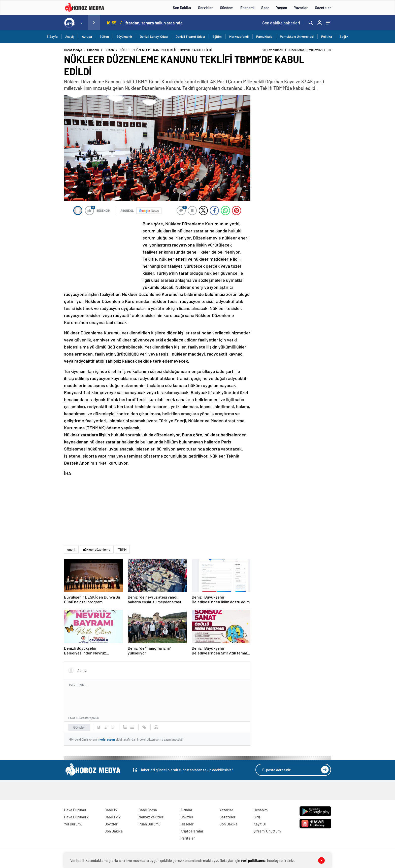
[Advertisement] (44, 145)
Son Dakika (182, 8)
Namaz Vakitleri (151, 817)
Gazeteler (323, 8)
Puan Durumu (150, 824)
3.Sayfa (52, 37)
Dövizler (111, 824)
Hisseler (187, 824)
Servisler (205, 8)
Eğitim (217, 37)
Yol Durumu (73, 824)
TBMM (122, 549)
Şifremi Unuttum (267, 831)
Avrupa (87, 37)
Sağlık (344, 37)
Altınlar (186, 810)
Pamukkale (264, 37)
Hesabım (260, 810)
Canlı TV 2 (113, 817)
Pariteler (188, 838)
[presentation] (81, 23)
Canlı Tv (111, 810)
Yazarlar (301, 8)
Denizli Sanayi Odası (154, 37)
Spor (265, 8)
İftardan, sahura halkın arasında (154, 23)
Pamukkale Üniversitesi (297, 37)
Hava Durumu (75, 810)
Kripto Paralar (192, 831)
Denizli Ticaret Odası (190, 37)
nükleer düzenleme (97, 549)
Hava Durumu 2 (76, 817)
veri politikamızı (254, 860)
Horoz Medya (73, 50)
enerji (71, 549)
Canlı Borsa (148, 810)
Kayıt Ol (260, 824)
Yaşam (282, 8)
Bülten (104, 37)
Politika (327, 37)
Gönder (79, 727)
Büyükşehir (124, 37)
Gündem (227, 8)
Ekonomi (247, 8)
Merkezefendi (239, 37)
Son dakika (281, 23)
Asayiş (70, 37)
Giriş (257, 817)
